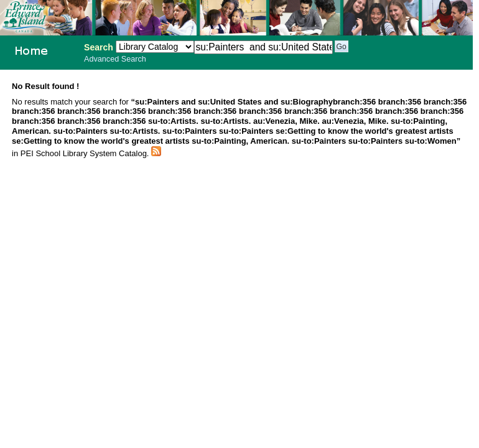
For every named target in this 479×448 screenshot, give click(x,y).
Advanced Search (115, 59)
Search (99, 47)
